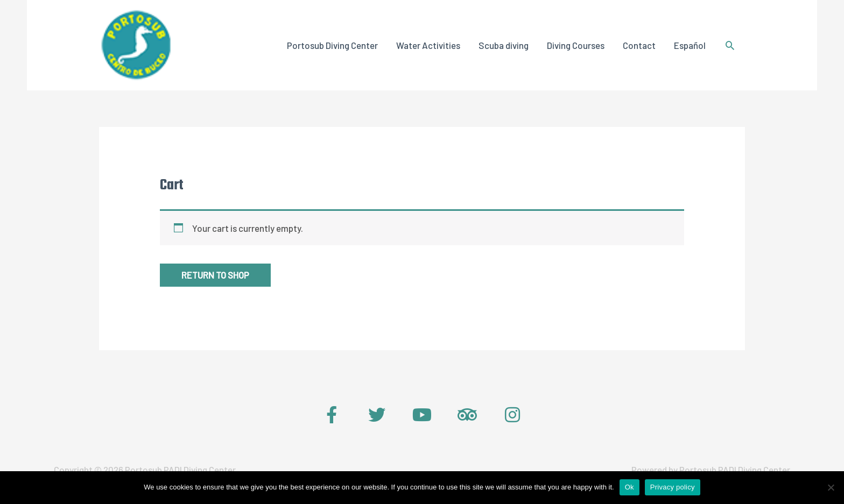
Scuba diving (504, 46)
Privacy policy (673, 487)
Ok (630, 487)
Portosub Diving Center (332, 46)
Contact (639, 46)
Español (690, 46)
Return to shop (216, 276)
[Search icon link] (730, 46)
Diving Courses (576, 46)
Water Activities (428, 46)
